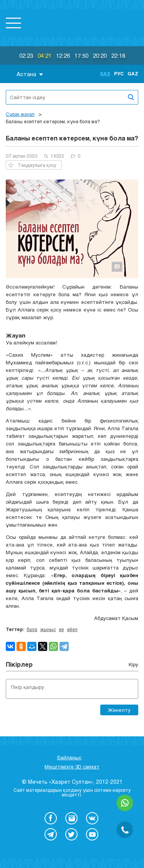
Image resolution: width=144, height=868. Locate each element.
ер (61, 629)
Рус (119, 73)
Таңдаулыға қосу (32, 165)
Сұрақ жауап (20, 114)
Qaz (133, 73)
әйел (72, 629)
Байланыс (69, 757)
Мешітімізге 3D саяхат (72, 767)
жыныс (48, 629)
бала (32, 629)
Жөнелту (119, 710)
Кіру (133, 664)
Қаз (105, 73)
